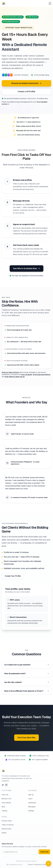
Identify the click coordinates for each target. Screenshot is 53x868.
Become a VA (6, 799)
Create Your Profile (13, 576)
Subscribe (44, 852)
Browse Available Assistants (27, 83)
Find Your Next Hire (26, 738)
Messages (32, 807)
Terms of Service (8, 825)
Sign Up (31, 795)
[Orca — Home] (4, 3)
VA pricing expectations (42, 374)
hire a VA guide (27, 374)
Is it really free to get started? (26, 665)
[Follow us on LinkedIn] (6, 785)
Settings (31, 811)
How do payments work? (26, 674)
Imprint (4, 833)
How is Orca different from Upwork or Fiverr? (26, 691)
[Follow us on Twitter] (3, 785)
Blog (3, 807)
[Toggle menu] (50, 3)
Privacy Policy (7, 821)
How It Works (6, 803)
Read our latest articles (10, 372)
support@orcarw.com (14, 865)
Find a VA (5, 795)
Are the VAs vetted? (26, 682)
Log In (30, 799)
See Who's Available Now (26, 268)
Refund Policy (7, 829)
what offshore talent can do (15, 377)
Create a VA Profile (26, 91)
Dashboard (32, 803)
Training (4, 811)
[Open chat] (48, 864)
